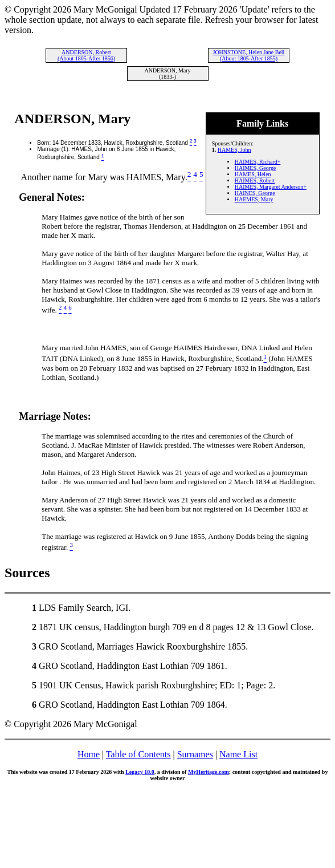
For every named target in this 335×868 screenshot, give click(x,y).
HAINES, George (255, 193)
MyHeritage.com (209, 772)
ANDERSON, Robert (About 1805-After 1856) (86, 55)
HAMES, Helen (253, 174)
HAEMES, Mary (254, 199)
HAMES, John (234, 150)
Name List (238, 754)
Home (89, 754)
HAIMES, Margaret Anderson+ (271, 187)
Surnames (195, 754)
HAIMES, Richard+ (258, 162)
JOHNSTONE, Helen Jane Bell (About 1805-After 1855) (248, 55)
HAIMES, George (256, 168)
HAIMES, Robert (255, 181)
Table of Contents (138, 754)
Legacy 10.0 (140, 772)
